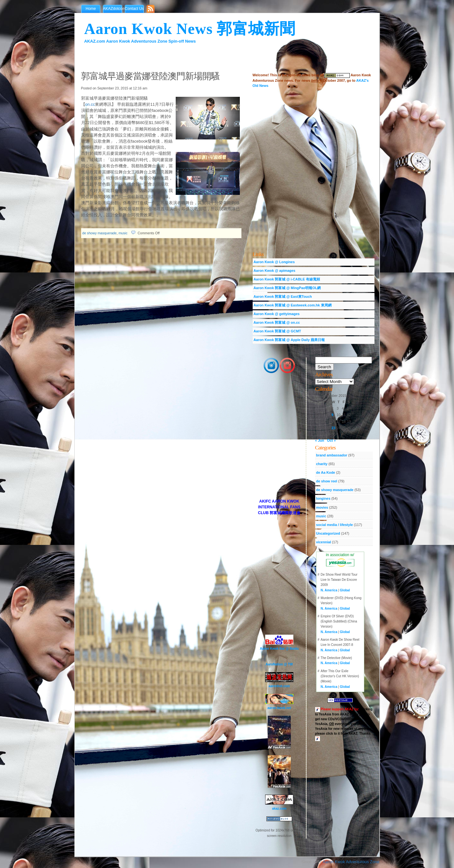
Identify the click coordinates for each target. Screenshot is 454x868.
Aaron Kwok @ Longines (274, 262)
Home (91, 9)
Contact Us (134, 9)
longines (323, 498)
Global (345, 590)
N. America (329, 590)
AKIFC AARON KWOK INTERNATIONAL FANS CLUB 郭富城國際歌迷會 (279, 507)
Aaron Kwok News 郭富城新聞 (190, 29)
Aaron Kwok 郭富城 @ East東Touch (283, 296)
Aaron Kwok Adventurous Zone (351, 862)
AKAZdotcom (114, 9)
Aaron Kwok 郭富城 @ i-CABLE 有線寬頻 (287, 279)
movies (322, 507)
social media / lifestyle (335, 525)
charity (322, 464)
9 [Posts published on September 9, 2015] (332, 415)
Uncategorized (328, 533)
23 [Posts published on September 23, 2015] (333, 428)
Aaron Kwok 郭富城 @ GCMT (277, 331)
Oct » (331, 440)
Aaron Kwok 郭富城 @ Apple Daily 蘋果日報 (289, 340)
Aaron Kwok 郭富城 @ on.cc (277, 322)
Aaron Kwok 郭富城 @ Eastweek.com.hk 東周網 (293, 305)
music (123, 233)
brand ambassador (332, 455)
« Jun (320, 440)
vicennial (324, 542)
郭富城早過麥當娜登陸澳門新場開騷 (150, 76)
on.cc (90, 104)
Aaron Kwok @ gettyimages (277, 314)
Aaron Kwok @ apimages (274, 271)
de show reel (327, 481)
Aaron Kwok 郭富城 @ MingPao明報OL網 (287, 288)
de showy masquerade (100, 233)
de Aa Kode (326, 472)
